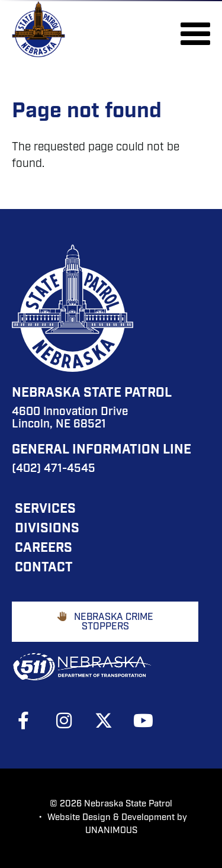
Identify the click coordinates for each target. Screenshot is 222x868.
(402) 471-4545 (54, 469)
